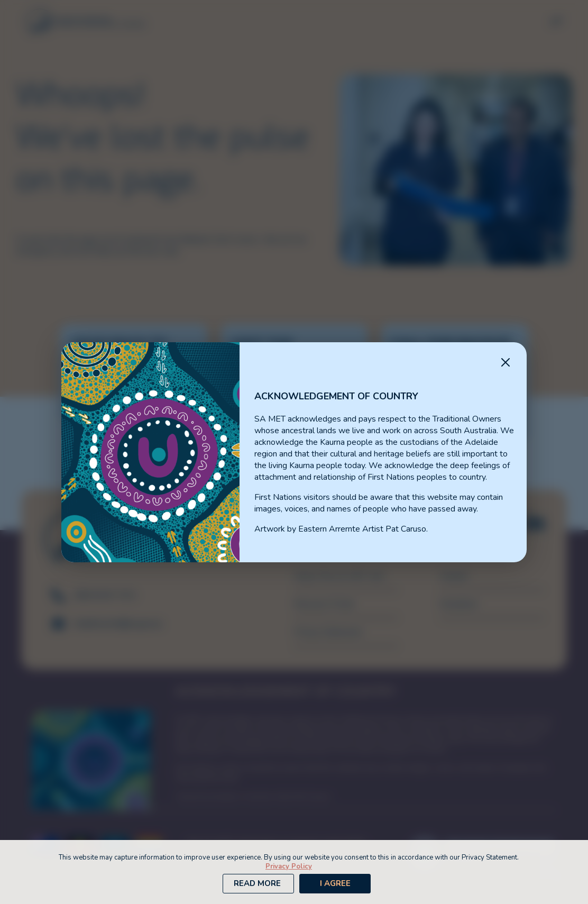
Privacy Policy (289, 866)
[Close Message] (506, 363)
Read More (257, 883)
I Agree (335, 883)
